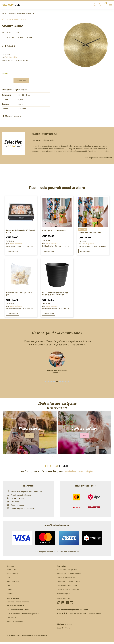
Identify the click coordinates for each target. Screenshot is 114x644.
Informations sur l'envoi (16, 608)
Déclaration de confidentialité (69, 587)
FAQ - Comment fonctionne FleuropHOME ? (24, 617)
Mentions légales (64, 596)
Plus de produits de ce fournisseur (99, 158)
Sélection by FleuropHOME (14, 19)
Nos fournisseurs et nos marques (70, 575)
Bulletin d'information (15, 625)
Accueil (4, 13)
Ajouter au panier (23, 81)
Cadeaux (10, 592)
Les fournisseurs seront (66, 579)
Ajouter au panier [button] (14, 251)
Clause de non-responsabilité (69, 592)
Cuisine (10, 579)
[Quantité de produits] (7, 81)
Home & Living (13, 570)
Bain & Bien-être (13, 583)
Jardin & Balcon (13, 575)
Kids (8, 587)
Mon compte (12, 621)
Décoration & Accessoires (16, 13)
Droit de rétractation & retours (19, 613)
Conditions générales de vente (69, 583)
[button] (46, 382)
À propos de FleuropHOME (68, 570)
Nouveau (10, 596)
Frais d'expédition (11, 57)
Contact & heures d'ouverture (19, 604)
